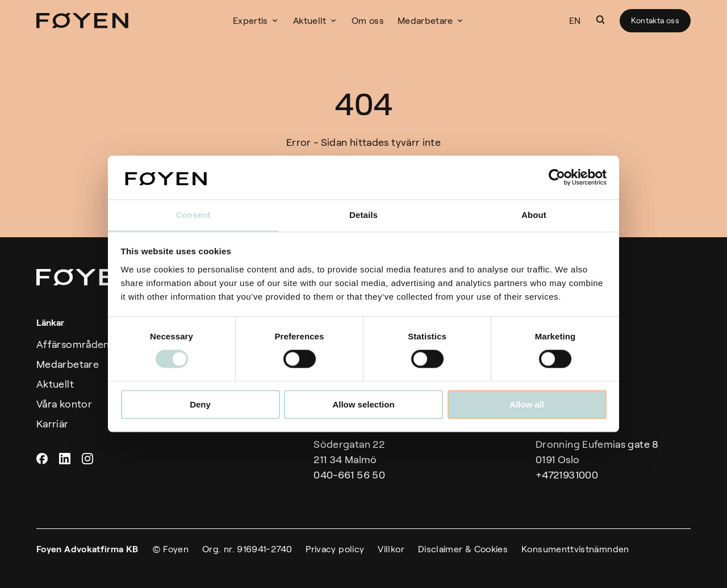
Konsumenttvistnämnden (575, 549)
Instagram (89, 459)
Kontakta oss (655, 20)
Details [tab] (363, 215)
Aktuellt (314, 21)
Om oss (372, 21)
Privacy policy (335, 549)
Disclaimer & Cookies (463, 549)
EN (575, 21)
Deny (200, 404)
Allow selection (363, 404)
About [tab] (534, 215)
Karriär (53, 424)
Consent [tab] (193, 215)
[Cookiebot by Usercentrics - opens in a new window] (557, 177)
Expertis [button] (254, 21)
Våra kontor (64, 404)
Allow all (527, 404)
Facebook (43, 459)
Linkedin (66, 459)
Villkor (391, 549)
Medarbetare (429, 21)
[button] (600, 20)
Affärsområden (73, 345)
